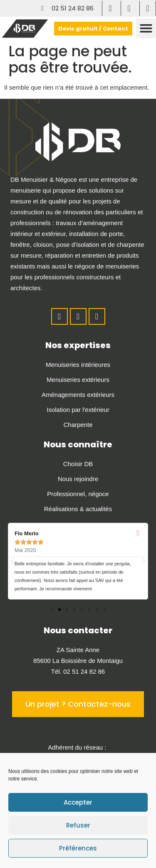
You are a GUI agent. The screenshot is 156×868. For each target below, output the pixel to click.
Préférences (78, 848)
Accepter (78, 802)
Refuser (78, 825)
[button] (146, 28)
